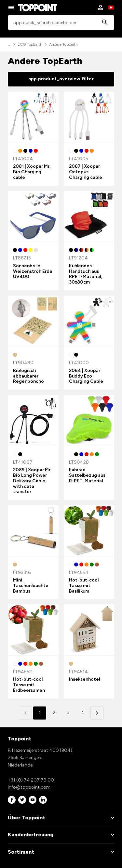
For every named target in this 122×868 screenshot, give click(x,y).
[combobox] (61, 23)
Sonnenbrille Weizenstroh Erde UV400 (33, 271)
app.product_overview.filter (61, 79)
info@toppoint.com (29, 787)
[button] (97, 713)
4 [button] (83, 713)
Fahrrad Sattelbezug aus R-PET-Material (87, 475)
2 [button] (54, 713)
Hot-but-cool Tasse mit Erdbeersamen (29, 685)
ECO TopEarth (30, 44)
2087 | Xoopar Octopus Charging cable (86, 172)
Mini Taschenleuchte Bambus (31, 586)
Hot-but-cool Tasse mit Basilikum (84, 586)
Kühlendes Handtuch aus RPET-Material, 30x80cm (85, 274)
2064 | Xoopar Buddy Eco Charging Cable (86, 376)
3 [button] (68, 713)
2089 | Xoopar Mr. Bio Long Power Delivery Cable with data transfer (32, 481)
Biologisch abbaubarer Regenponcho (28, 376)
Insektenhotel (84, 679)
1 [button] (40, 713)
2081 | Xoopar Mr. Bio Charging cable (32, 172)
